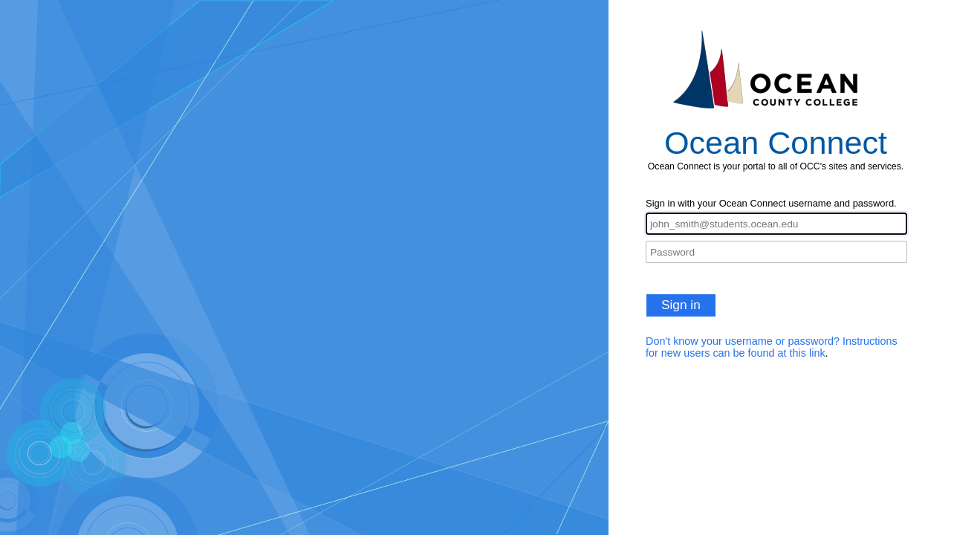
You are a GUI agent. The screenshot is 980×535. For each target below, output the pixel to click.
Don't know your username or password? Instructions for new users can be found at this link (772, 347)
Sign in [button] (681, 305)
